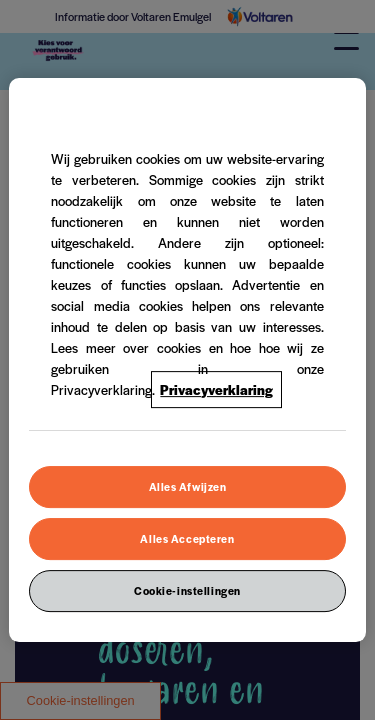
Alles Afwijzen (188, 486)
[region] (187, 360)
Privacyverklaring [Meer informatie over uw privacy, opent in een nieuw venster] (216, 389)
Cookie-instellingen (187, 590)
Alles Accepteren (187, 538)
